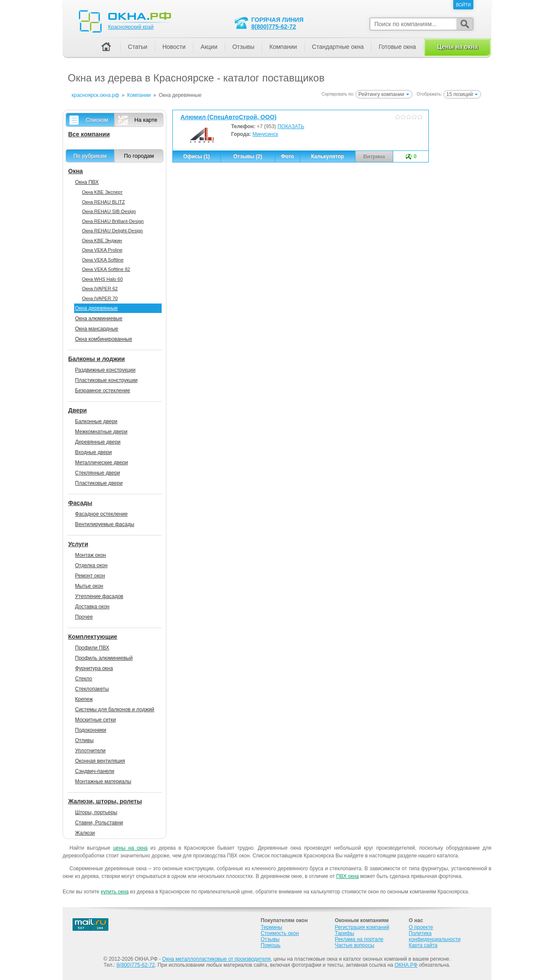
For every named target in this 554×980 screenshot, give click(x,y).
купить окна (115, 892)
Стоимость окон (280, 933)
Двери (77, 410)
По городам (139, 156)
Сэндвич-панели (95, 771)
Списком (97, 120)
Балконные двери (96, 421)
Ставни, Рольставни (99, 823)
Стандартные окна (338, 47)
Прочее (84, 617)
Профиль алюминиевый (104, 658)
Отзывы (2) (248, 156)
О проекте (421, 927)
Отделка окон (91, 565)
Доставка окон (92, 607)
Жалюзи (85, 833)
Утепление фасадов (99, 596)
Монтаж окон (90, 555)
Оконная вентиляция (100, 761)
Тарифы (345, 933)
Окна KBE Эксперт (102, 192)
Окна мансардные (97, 329)
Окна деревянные (96, 308)
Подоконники (91, 730)
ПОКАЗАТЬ (291, 126)
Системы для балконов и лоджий (115, 709)
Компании (283, 47)
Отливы (84, 740)
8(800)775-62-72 (274, 27)
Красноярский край (131, 27)
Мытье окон (89, 586)
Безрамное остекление (102, 391)
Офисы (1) (196, 156)
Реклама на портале (359, 939)
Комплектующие (93, 637)
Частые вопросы (355, 945)
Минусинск (265, 134)
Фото (287, 156)
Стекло (84, 679)
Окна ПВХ (87, 182)
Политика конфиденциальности (435, 936)
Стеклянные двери (98, 473)
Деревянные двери (98, 442)
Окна (75, 171)
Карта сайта (423, 945)
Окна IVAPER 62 (100, 289)
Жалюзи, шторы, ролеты (105, 801)
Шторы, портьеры (96, 812)
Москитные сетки (95, 720)
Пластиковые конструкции (106, 380)
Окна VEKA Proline (102, 250)
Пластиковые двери (99, 483)
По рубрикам (90, 156)
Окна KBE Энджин (102, 240)
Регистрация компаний (362, 927)
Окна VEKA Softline (103, 260)
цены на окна (130, 848)
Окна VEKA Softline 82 (106, 269)
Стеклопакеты (92, 689)
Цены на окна (458, 47)
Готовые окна (397, 47)
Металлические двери (101, 463)
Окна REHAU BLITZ (103, 202)
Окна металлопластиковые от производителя (216, 959)
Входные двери (93, 452)
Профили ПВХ (92, 648)
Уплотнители (90, 751)
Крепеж (84, 699)
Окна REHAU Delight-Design (112, 231)
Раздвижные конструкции (105, 370)
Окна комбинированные (104, 339)
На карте (146, 120)
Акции (209, 47)
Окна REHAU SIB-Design (109, 211)
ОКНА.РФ (406, 965)
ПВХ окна (348, 876)
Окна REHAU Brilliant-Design (113, 221)
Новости (174, 47)
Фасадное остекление (101, 514)
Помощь (271, 945)
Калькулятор (327, 156)
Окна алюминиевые (99, 319)
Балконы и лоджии (96, 359)
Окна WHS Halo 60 (102, 279)
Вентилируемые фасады (105, 524)
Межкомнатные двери (101, 432)
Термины (271, 927)
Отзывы (243, 47)
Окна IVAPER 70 (100, 298)
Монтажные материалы (103, 782)
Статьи (137, 47)
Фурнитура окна (94, 668)
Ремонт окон (90, 576)
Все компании (89, 134)
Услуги (78, 544)
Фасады (80, 503)
